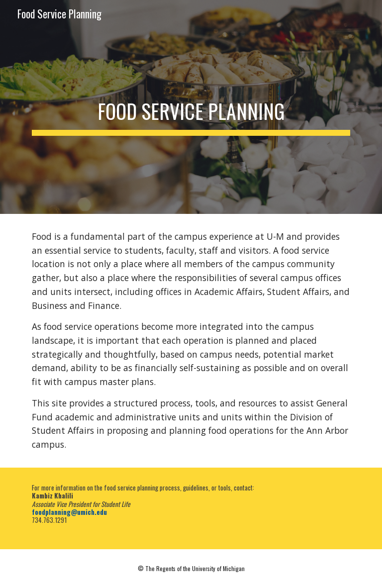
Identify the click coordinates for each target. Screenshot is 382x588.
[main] (191, 107)
